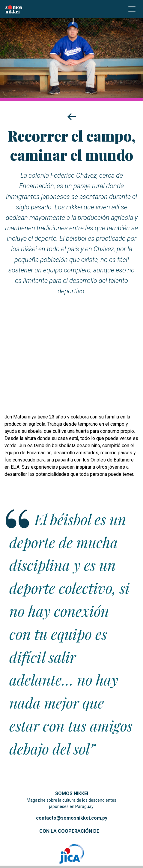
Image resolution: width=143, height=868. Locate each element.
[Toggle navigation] (132, 9)
